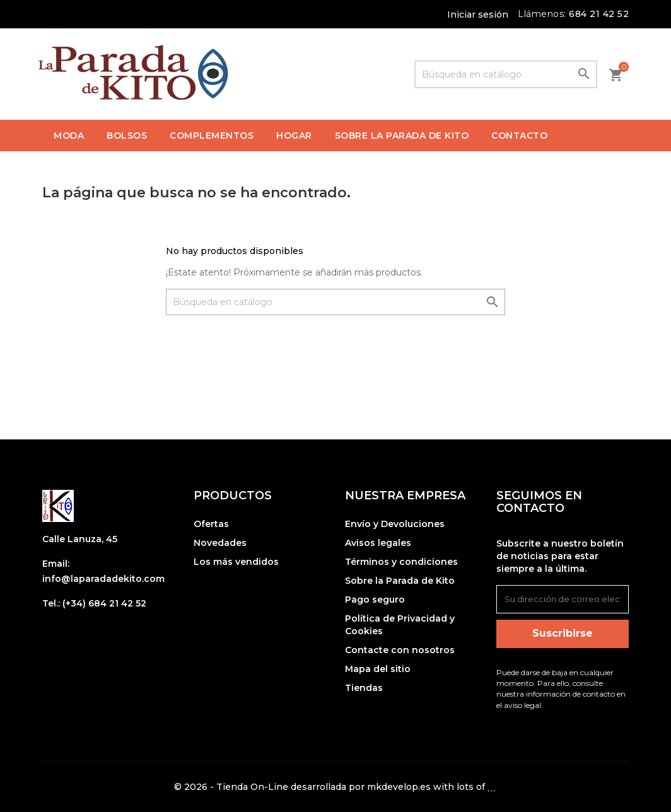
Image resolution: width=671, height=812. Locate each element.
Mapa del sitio (378, 669)
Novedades (220, 543)
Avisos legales (378, 543)
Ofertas (211, 524)
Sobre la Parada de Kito (400, 581)
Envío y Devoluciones (395, 524)
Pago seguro (375, 600)
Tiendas (364, 688)
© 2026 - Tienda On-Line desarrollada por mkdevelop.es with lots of (335, 787)
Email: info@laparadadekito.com (103, 571)
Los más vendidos (236, 562)
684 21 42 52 (599, 14)
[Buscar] (506, 74)
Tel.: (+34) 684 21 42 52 (94, 603)
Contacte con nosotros (400, 650)
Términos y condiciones (401, 562)
